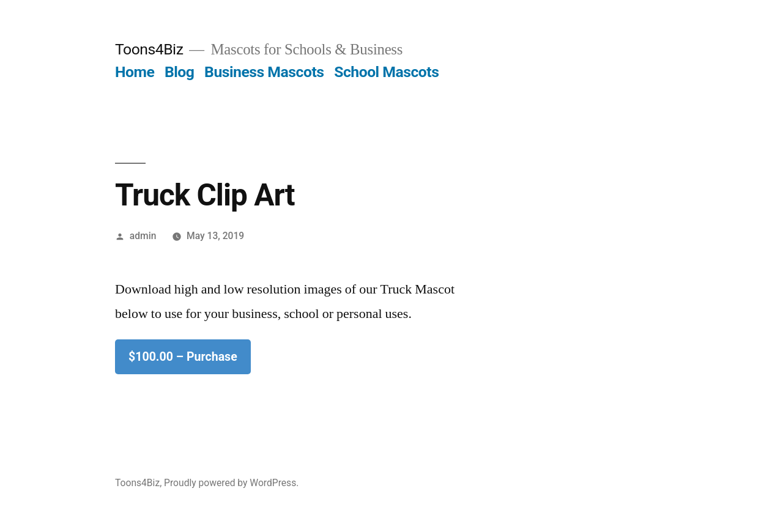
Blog (179, 72)
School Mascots (386, 72)
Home (135, 72)
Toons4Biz (149, 49)
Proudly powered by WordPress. (231, 483)
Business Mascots (264, 72)
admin (143, 236)
